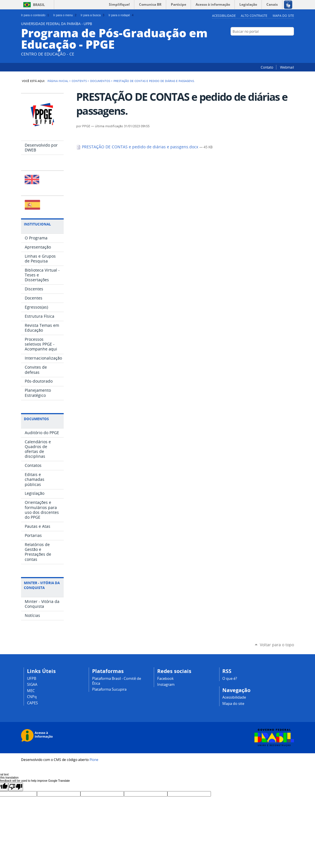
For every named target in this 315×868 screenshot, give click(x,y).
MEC (31, 691)
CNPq (32, 697)
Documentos (100, 81)
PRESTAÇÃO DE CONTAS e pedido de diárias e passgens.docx (138, 147)
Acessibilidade (224, 16)
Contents (79, 81)
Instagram (284, 42)
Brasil (39, 5)
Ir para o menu (65, 15)
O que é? (230, 679)
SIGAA (32, 685)
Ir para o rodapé (122, 15)
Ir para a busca (93, 15)
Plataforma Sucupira (109, 689)
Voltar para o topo (277, 645)
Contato (267, 67)
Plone (94, 760)
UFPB (32, 679)
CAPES (32, 703)
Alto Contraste (254, 16)
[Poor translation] (16, 787)
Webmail (287, 67)
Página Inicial (58, 81)
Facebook (291, 42)
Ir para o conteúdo (36, 15)
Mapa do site (283, 16)
